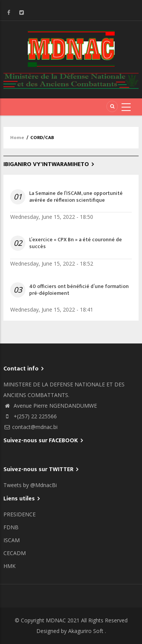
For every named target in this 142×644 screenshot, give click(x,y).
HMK (9, 566)
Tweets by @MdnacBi (30, 485)
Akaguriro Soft (86, 631)
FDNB (11, 527)
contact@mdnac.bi (30, 427)
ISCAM (12, 540)
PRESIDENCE (20, 514)
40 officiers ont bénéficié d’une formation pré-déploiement (79, 290)
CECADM (15, 553)
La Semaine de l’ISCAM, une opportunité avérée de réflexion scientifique (76, 197)
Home (17, 138)
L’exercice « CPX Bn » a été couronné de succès (76, 243)
